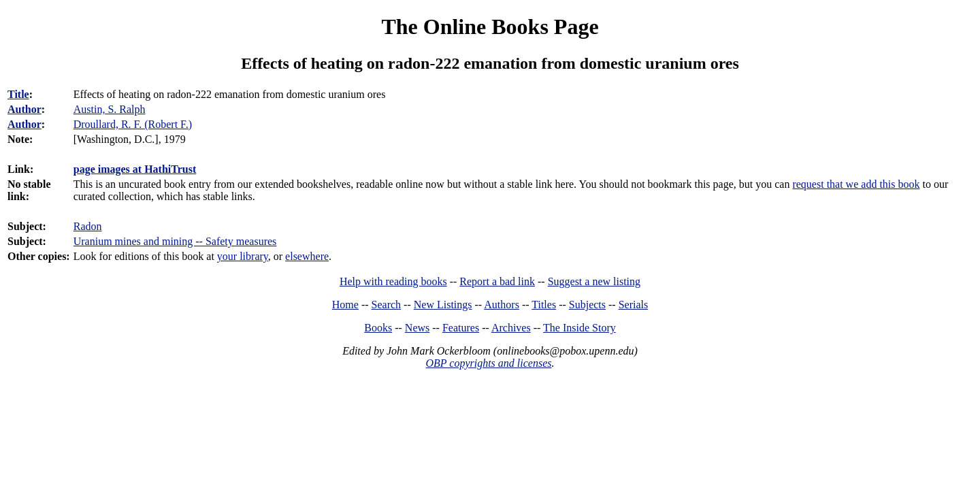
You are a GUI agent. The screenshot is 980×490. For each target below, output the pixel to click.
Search (387, 305)
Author (24, 109)
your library (243, 256)
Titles (544, 305)
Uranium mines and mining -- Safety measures (175, 241)
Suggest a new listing (594, 281)
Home (345, 305)
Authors (502, 305)
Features (461, 328)
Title (18, 94)
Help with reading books (393, 281)
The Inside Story (579, 328)
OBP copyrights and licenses (488, 363)
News (417, 328)
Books (378, 328)
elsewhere (307, 256)
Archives (511, 328)
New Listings (443, 305)
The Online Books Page (490, 27)
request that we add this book (856, 184)
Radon (88, 226)
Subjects (587, 305)
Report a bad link (497, 281)
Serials (634, 305)
